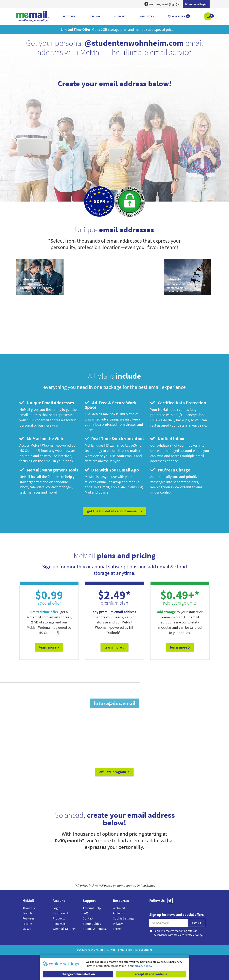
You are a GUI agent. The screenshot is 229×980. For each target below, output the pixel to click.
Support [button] (120, 16)
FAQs (86, 913)
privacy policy (143, 966)
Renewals (59, 924)
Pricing (27, 924)
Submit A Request (95, 929)
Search (27, 913)
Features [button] (69, 16)
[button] (208, 17)
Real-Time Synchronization (114, 439)
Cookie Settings (124, 918)
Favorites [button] (179, 16)
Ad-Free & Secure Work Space (111, 405)
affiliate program (114, 772)
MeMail (88, 950)
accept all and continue (151, 974)
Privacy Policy (124, 950)
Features (28, 918)
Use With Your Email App (112, 470)
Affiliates (119, 913)
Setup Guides (92, 924)
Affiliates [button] (147, 16)
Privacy (118, 924)
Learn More (49, 647)
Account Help (92, 908)
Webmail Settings (64, 929)
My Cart (28, 929)
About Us (29, 908)
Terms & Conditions (142, 950)
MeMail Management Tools (49, 470)
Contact (88, 918)
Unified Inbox (167, 439)
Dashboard (60, 913)
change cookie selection (78, 974)
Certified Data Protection (178, 403)
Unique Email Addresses (47, 403)
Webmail (119, 908)
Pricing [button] (95, 16)
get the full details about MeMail (114, 511)
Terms (117, 929)
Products (59, 918)
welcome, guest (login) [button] (162, 4)
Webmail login (196, 4)
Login (56, 908)
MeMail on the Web (41, 439)
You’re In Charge (170, 470)
